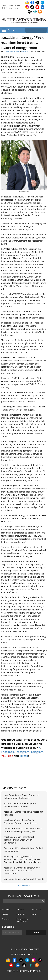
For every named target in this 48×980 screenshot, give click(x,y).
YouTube (7, 756)
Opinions (6, 919)
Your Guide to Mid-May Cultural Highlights (24, 879)
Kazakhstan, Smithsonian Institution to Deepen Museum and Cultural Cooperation (22, 871)
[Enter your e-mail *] (12, 933)
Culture (5, 914)
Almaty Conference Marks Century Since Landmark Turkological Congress (23, 830)
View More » (24, 886)
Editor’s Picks (22, 914)
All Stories (6, 910)
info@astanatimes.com (30, 971)
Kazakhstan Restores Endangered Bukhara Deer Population (20, 805)
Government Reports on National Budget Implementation (23, 850)
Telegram (37, 752)
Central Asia (36, 910)
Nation (34, 914)
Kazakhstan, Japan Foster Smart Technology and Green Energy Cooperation (19, 840)
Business (25, 52)
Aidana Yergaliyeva (11, 52)
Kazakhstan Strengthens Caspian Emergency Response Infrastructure (21, 822)
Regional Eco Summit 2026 (22, 920)
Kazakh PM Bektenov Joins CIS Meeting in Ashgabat (23, 813)
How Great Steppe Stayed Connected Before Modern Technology (21, 797)
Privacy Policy (18, 954)
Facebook (8, 752)
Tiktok (24, 756)
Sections (11, 30)
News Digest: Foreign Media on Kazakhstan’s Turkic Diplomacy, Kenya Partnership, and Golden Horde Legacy (22, 859)
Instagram (22, 752)
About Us (33, 954)
